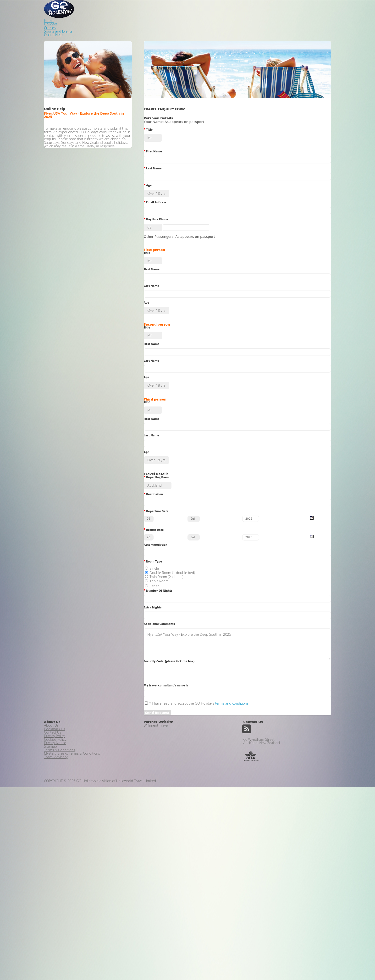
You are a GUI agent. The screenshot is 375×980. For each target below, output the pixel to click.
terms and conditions (239, 819)
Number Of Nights (165, 691)
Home (208, 9)
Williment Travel (156, 874)
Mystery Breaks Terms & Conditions (72, 923)
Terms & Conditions (60, 917)
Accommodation (163, 631)
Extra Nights (160, 711)
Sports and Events (284, 9)
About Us (51, 874)
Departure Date (163, 589)
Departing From (163, 549)
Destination (160, 569)
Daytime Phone (163, 221)
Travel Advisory (56, 929)
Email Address (162, 201)
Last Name (160, 161)
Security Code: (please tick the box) (176, 772)
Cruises (253, 9)
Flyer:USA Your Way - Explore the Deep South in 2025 (237, 753)
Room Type (160, 651)
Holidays (229, 9)
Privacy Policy (54, 892)
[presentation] (187, 787)
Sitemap (50, 911)
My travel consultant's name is (173, 799)
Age (155, 181)
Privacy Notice (55, 905)
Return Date (161, 613)
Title (155, 121)
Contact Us (53, 886)
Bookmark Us (55, 880)
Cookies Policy (55, 899)
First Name (160, 141)
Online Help (318, 9)
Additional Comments (166, 731)
